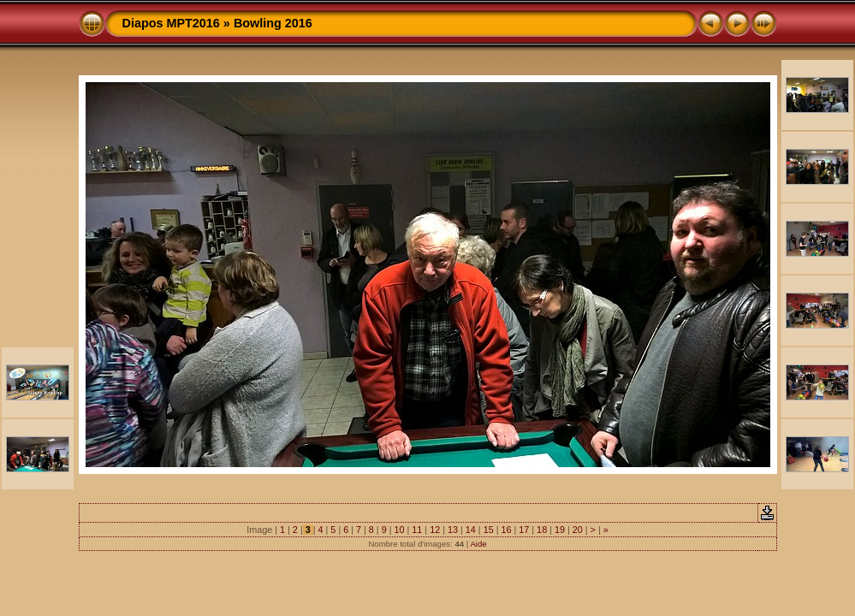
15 (489, 530)
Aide (478, 544)
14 (471, 530)
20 (578, 530)
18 (542, 530)
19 (560, 530)
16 (506, 530)
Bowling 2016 (273, 23)
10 (400, 530)
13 (453, 530)
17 (524, 530)
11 (417, 530)
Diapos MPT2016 (171, 23)
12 (435, 530)
